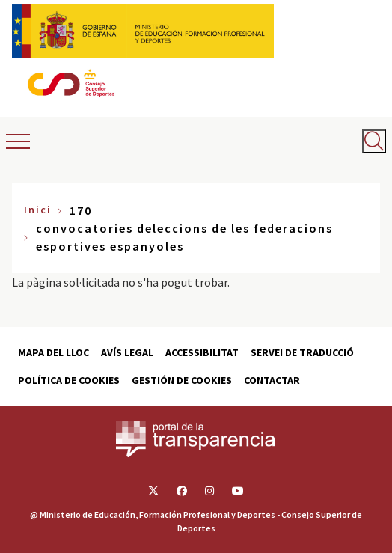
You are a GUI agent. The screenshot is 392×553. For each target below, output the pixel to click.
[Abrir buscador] (374, 141)
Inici (38, 210)
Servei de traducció (302, 352)
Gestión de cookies (182, 380)
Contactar (272, 380)
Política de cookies (69, 380)
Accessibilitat (202, 352)
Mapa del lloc (53, 352)
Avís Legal (127, 352)
